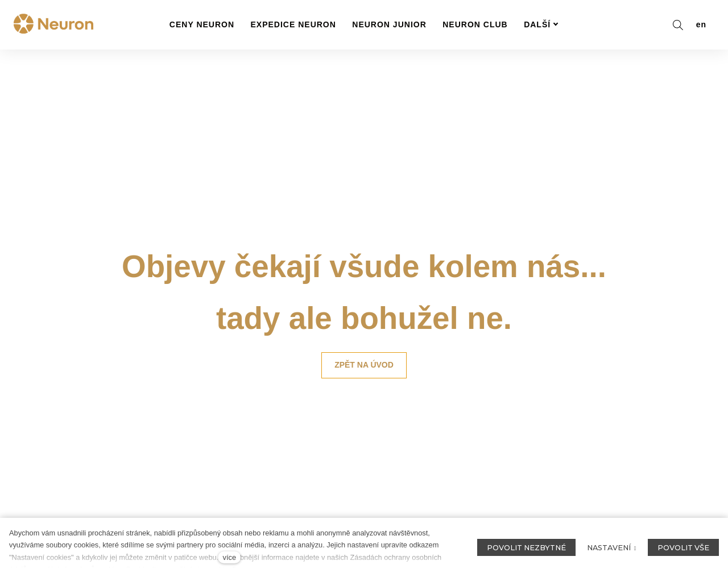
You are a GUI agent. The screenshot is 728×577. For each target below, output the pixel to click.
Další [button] (541, 24)
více (229, 557)
